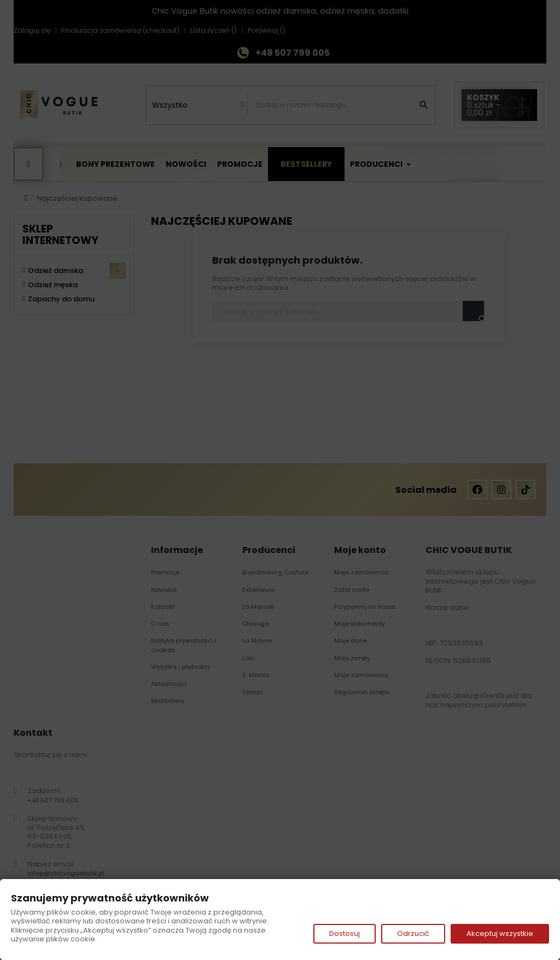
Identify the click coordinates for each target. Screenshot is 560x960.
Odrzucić (413, 933)
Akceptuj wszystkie (500, 933)
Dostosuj (345, 933)
